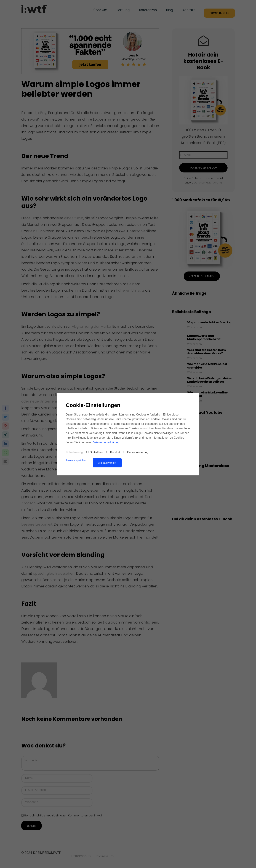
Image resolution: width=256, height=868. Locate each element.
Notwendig (74, 452)
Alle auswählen (108, 463)
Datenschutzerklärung (106, 442)
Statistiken (95, 452)
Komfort (113, 452)
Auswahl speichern (77, 460)
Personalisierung (136, 452)
